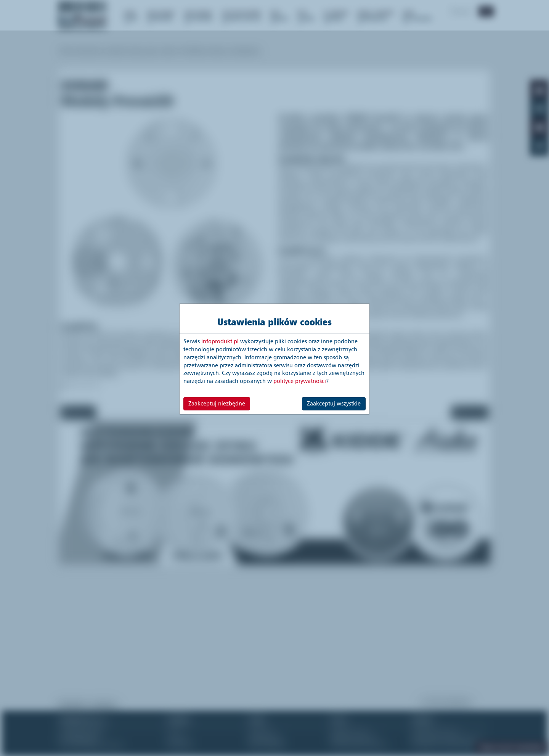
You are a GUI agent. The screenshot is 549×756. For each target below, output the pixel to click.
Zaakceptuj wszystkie (334, 404)
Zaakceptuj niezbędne (217, 404)
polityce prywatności (300, 381)
